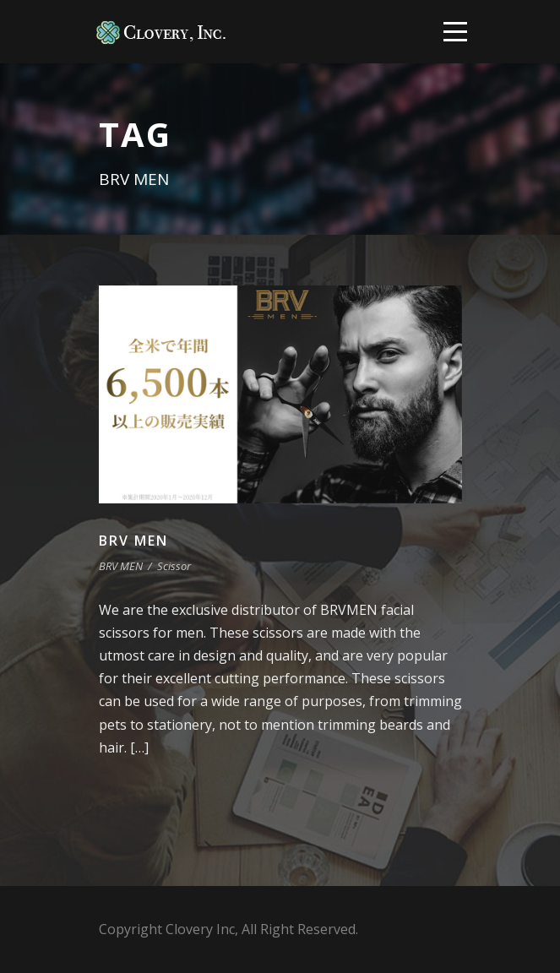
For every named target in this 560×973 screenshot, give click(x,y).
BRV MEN (133, 541)
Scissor (174, 566)
